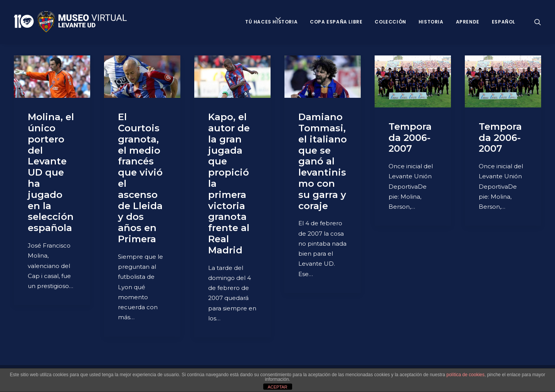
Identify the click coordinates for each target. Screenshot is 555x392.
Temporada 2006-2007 (410, 138)
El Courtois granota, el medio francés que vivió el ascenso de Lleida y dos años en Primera (140, 178)
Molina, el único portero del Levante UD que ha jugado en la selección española (51, 172)
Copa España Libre (336, 22)
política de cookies (465, 375)
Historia (431, 22)
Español (504, 22)
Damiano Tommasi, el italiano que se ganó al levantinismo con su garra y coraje (323, 161)
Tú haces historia (271, 22)
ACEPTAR (277, 387)
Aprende (468, 22)
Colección (390, 22)
